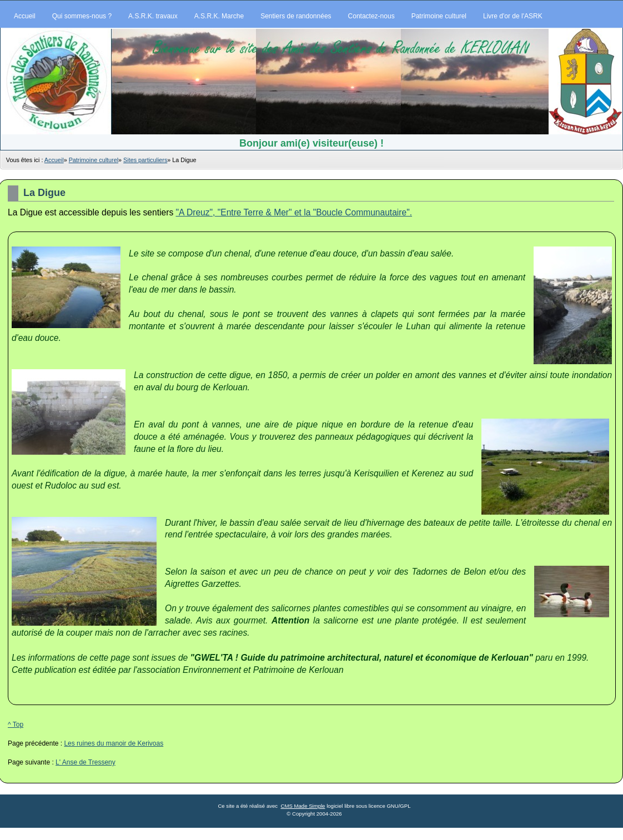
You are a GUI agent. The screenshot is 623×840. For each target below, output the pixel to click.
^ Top (16, 725)
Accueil (54, 160)
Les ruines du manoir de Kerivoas (114, 743)
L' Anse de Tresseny (86, 762)
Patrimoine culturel (94, 160)
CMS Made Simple (303, 806)
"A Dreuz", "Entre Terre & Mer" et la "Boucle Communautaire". (294, 212)
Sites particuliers (145, 160)
